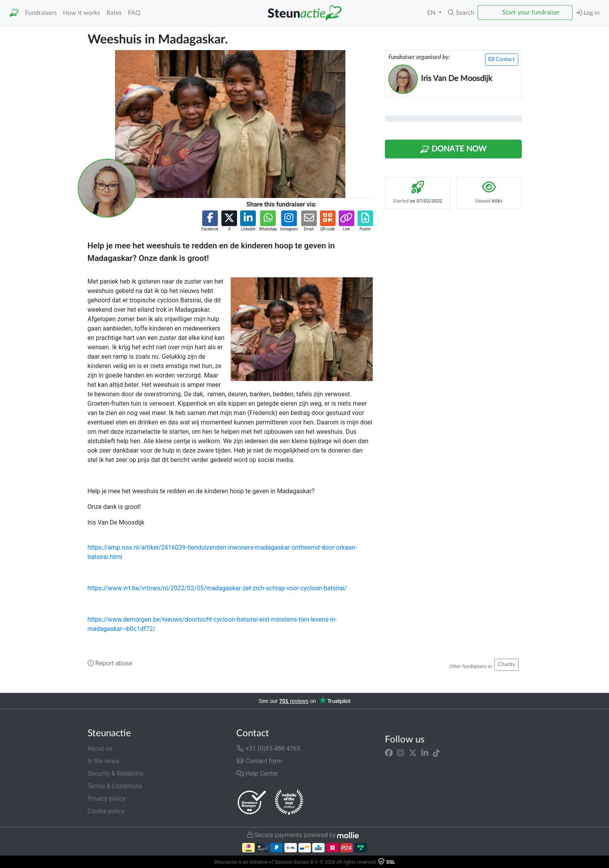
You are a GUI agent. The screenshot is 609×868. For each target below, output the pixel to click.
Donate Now (453, 149)
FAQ (134, 13)
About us (100, 748)
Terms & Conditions (115, 786)
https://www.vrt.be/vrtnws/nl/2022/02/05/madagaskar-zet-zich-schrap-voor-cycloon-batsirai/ (217, 588)
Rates (114, 13)
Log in (588, 13)
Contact (502, 59)
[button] (461, 13)
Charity (507, 665)
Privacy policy (107, 799)
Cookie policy (106, 811)
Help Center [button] (257, 774)
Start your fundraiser (531, 13)
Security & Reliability (116, 774)
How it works (82, 13)
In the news (103, 761)
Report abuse (110, 663)
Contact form (259, 761)
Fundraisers (41, 13)
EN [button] (432, 13)
